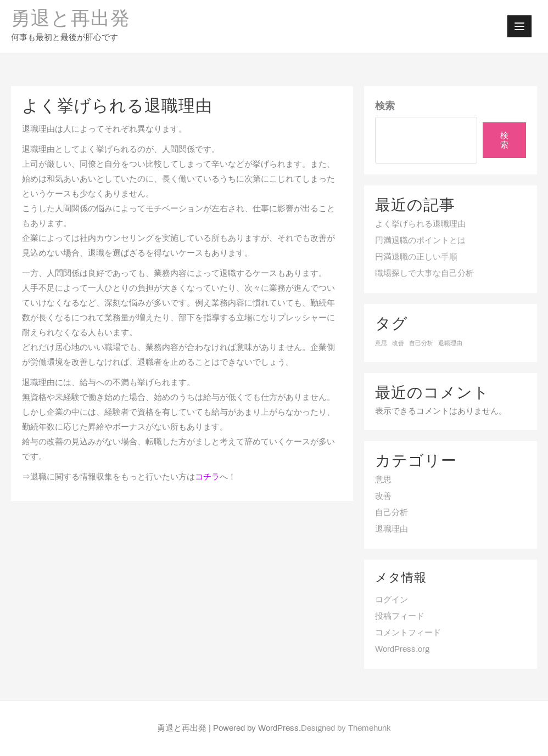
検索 (385, 107)
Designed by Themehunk (346, 729)
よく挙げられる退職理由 (420, 224)
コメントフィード (408, 633)
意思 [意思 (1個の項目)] (381, 343)
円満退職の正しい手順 (416, 257)
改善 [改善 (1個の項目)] (398, 343)
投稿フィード (400, 617)
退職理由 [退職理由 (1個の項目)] (450, 343)
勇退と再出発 (71, 20)
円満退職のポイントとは (420, 241)
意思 (383, 480)
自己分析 (392, 513)
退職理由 (392, 529)
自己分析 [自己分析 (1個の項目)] (421, 343)
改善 (383, 497)
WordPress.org (402, 650)
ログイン (392, 600)
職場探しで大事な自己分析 (424, 274)
